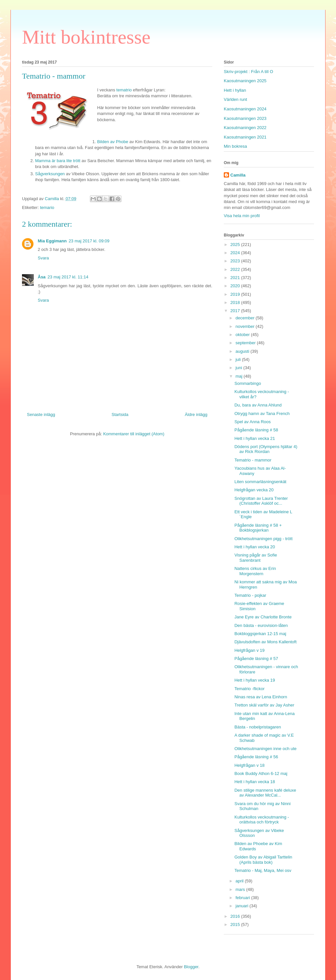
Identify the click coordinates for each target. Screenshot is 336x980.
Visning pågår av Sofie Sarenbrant (256, 558)
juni (240, 368)
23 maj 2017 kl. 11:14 (68, 277)
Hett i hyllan (235, 90)
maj (240, 376)
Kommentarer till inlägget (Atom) (134, 434)
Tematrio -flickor (249, 689)
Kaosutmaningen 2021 (245, 137)
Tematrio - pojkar (250, 595)
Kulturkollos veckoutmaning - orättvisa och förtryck (262, 820)
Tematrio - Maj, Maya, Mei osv (263, 870)
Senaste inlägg (41, 415)
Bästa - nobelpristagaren (258, 727)
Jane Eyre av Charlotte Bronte (263, 617)
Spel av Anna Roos (252, 422)
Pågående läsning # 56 (256, 757)
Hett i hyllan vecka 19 (255, 680)
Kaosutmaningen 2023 (245, 118)
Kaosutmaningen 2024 (245, 109)
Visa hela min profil (242, 216)
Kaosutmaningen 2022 (245, 128)
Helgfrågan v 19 (249, 650)
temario (47, 207)
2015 (236, 924)
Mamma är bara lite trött (58, 161)
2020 (236, 286)
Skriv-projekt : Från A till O (248, 72)
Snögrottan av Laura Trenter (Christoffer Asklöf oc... (261, 501)
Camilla (238, 175)
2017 (236, 311)
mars (241, 889)
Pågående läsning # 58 (256, 430)
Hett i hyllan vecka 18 (255, 782)
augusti (243, 351)
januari (243, 906)
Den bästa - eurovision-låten (261, 625)
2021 (236, 278)
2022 (236, 269)
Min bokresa (235, 146)
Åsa (42, 277)
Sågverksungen (50, 174)
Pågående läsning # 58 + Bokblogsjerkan (258, 528)
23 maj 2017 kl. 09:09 (89, 241)
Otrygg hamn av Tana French (262, 414)
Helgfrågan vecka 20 (254, 490)
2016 (236, 916)
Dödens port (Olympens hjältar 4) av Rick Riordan (266, 449)
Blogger (191, 967)
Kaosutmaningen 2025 (245, 81)
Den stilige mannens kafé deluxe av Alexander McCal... (265, 793)
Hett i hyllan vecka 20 (255, 547)
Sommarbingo (248, 383)
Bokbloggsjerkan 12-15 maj (260, 634)
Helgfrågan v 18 (249, 765)
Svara (43, 258)
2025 (236, 245)
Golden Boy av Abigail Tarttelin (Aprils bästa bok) (263, 860)
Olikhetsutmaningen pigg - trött (263, 539)
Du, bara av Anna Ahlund (258, 405)
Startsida (120, 415)
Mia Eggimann (52, 241)
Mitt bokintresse (86, 37)
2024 (236, 253)
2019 (236, 294)
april (240, 881)
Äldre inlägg (196, 415)
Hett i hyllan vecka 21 (255, 438)
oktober (243, 335)
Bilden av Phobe (113, 142)
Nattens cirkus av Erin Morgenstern (255, 571)
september (246, 343)
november (246, 326)
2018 (236, 302)
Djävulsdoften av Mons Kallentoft (265, 642)
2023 (236, 261)
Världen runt (235, 99)
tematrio (124, 90)
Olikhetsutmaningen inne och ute (265, 749)
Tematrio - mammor (253, 460)
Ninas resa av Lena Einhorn (261, 697)
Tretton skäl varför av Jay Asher (264, 705)
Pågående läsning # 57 (256, 659)
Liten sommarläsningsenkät (260, 482)
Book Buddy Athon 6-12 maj (261, 773)
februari (243, 898)
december (246, 318)
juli (239, 359)
